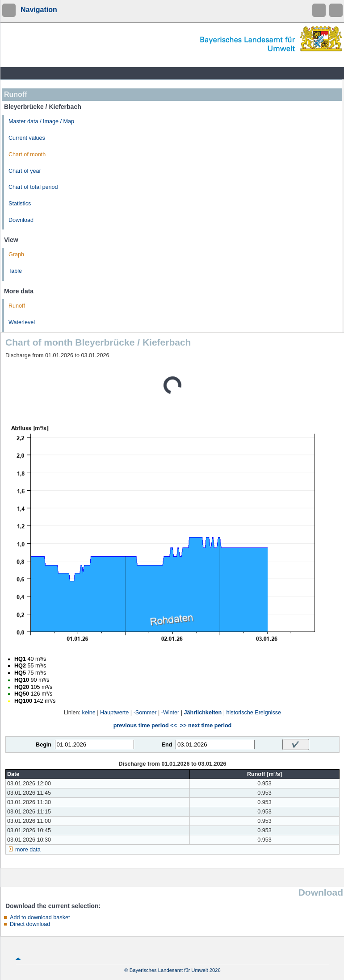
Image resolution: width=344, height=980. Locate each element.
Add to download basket (40, 917)
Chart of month (27, 154)
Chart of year (25, 171)
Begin (44, 745)
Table (15, 271)
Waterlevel (22, 322)
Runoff (17, 306)
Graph (16, 254)
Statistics (20, 204)
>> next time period (206, 726)
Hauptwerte (114, 713)
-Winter (170, 713)
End (167, 745)
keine (89, 713)
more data (28, 850)
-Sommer (145, 713)
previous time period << (145, 726)
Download (21, 220)
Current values (27, 138)
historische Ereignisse (254, 713)
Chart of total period (33, 187)
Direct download (30, 924)
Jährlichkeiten (203, 713)
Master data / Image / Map (41, 121)
